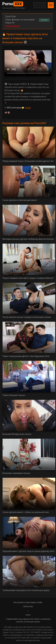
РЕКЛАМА (44, 20)
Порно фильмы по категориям (20, 20)
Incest (28, 108)
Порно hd (10, 23)
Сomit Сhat (10, 16)
